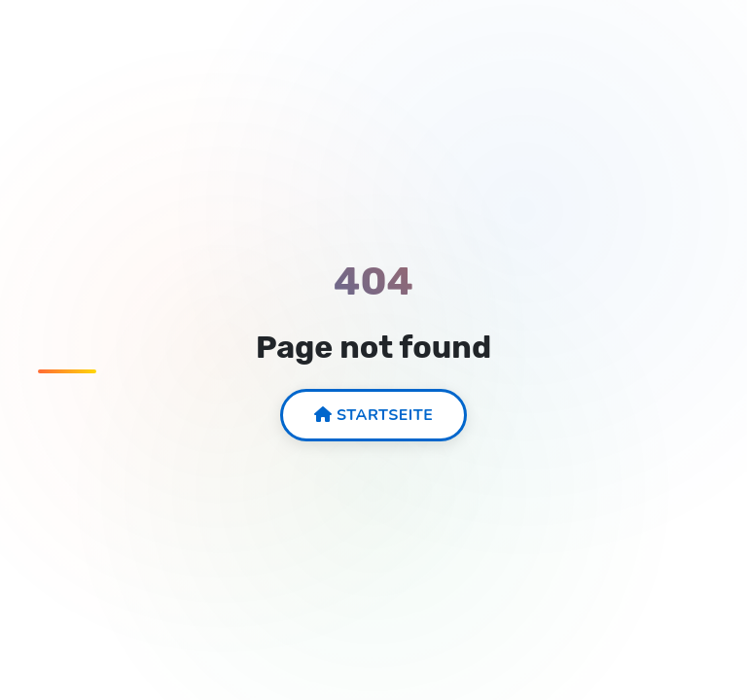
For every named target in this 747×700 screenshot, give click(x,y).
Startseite (374, 415)
